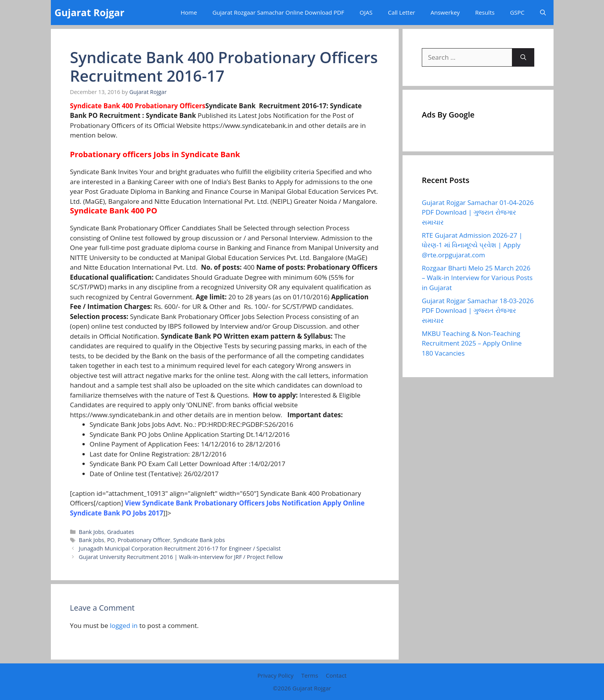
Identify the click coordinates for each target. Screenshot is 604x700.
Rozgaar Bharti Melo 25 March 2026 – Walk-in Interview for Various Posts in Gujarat (477, 278)
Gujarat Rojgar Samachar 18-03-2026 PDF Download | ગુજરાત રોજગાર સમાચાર (478, 311)
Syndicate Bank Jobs (199, 540)
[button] (543, 13)
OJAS (366, 12)
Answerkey (445, 12)
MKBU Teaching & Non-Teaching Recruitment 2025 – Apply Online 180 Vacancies (472, 343)
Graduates (121, 532)
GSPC (517, 12)
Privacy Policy (275, 675)
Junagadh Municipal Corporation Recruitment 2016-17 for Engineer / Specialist (180, 548)
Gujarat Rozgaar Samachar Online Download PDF (278, 12)
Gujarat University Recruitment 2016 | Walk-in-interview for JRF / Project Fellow (181, 557)
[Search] (523, 57)
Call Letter (402, 12)
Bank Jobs (92, 532)
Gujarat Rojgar (90, 12)
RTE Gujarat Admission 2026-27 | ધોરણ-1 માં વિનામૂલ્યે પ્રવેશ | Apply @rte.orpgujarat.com (472, 245)
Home (189, 12)
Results (485, 12)
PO (111, 540)
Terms (310, 675)
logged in (124, 625)
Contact (336, 675)
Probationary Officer (144, 540)
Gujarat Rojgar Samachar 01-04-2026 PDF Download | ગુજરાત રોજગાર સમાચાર (478, 212)
